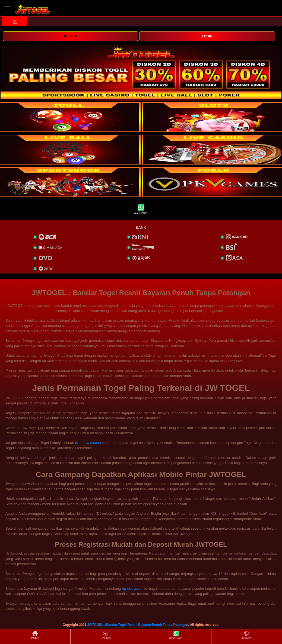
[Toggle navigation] (8, 9)
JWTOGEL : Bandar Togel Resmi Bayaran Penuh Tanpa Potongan (138, 625)
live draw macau (88, 443)
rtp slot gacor (132, 589)
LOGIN (207, 36)
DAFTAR (70, 36)
